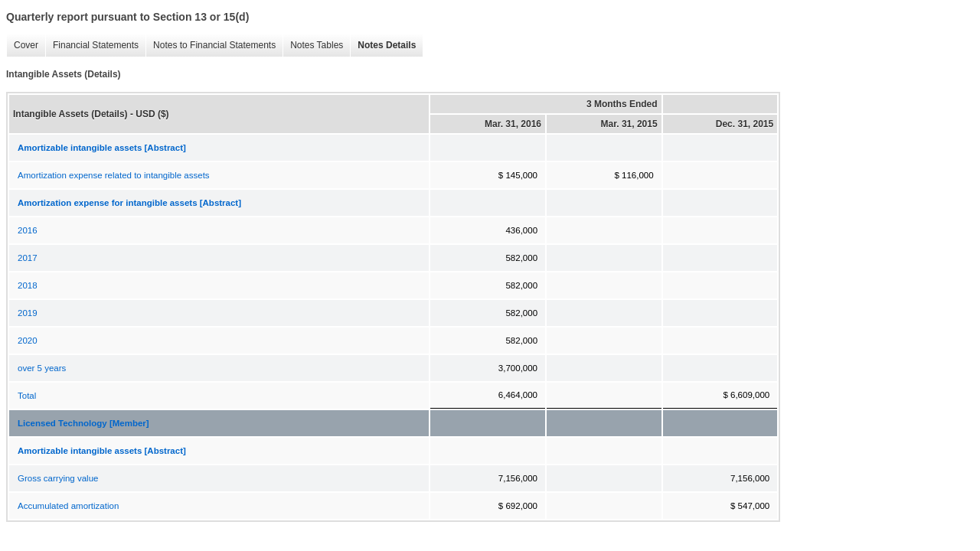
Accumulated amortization (68, 506)
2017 (28, 258)
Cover (22, 46)
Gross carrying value (58, 478)
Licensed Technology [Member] (83, 423)
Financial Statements (92, 46)
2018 (28, 285)
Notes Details (383, 46)
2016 (28, 230)
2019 (28, 313)
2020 (28, 341)
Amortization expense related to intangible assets (114, 175)
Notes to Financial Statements (211, 46)
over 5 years (42, 368)
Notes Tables (313, 46)
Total (27, 396)
